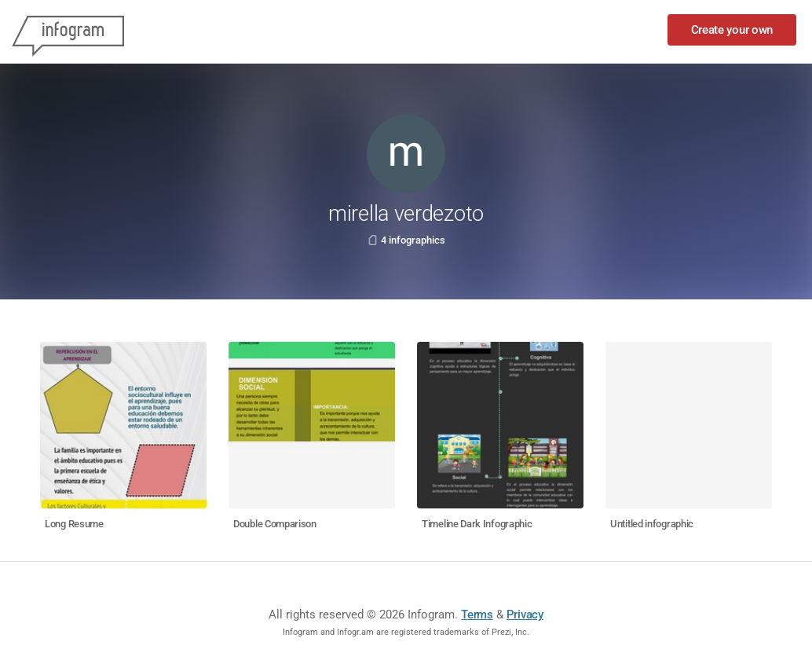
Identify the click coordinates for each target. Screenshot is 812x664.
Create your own (732, 30)
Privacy (525, 614)
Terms (477, 614)
